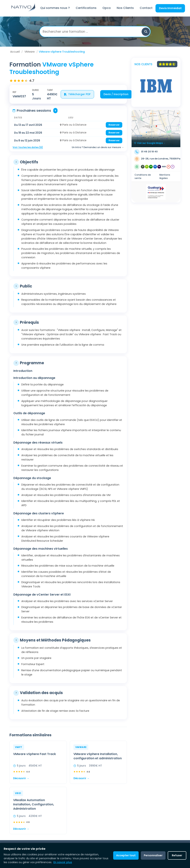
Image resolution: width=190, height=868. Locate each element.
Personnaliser (153, 855)
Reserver (114, 125)
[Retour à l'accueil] (23, 11)
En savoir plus (63, 862)
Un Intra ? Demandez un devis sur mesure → (98, 147)
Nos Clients (125, 8)
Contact (146, 8)
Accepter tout (126, 855)
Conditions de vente (143, 176)
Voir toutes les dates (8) (28, 147)
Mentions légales (165, 176)
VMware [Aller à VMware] (30, 52)
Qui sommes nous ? (55, 8)
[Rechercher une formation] (92, 32)
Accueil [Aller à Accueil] (15, 52)
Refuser (177, 855)
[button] (146, 32)
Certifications (86, 8)
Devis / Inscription (116, 94)
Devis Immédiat (170, 8)
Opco (107, 8)
